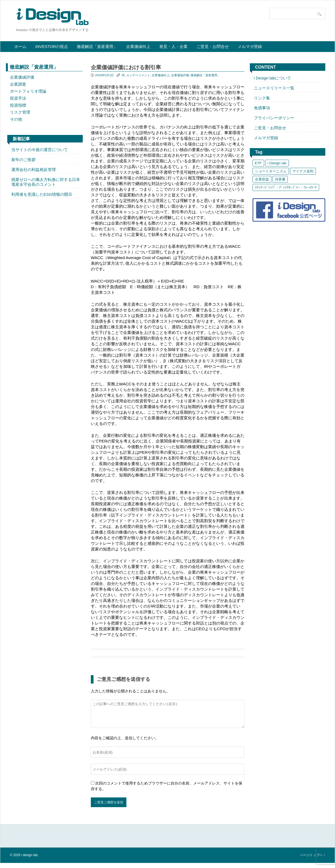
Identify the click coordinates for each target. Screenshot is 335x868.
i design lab (30, 860)
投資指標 (18, 105)
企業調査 (18, 84)
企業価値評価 (22, 77)
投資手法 (18, 98)
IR (123, 75)
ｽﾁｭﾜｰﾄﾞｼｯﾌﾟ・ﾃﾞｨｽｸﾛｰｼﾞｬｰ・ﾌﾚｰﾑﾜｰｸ (286, 187)
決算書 (280, 179)
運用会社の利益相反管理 (34, 170)
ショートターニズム (271, 171)
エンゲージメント (138, 75)
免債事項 (262, 108)
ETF (258, 163)
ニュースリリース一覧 (274, 88)
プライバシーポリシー (274, 118)
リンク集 (262, 98)
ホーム (20, 46)
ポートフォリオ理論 (28, 91)
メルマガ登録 (250, 46)
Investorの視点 (52, 46)
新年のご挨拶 (23, 160)
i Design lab (277, 163)
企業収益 (262, 179)
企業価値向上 (138, 46)
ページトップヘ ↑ (312, 860)
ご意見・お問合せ (213, 46)
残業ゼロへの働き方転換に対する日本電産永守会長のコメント (46, 182)
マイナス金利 (303, 171)
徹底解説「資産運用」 (97, 46)
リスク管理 (20, 112)
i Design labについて (272, 78)
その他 (16, 119)
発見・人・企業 (173, 46)
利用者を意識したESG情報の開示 (42, 194)
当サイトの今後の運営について (40, 150)
